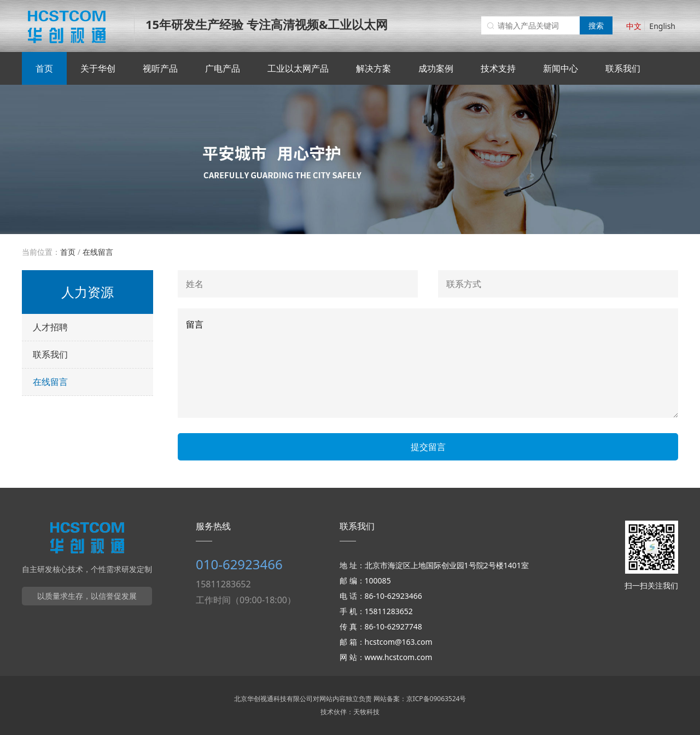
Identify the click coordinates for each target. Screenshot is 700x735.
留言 (428, 363)
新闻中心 (561, 68)
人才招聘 (50, 327)
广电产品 (223, 68)
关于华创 (98, 68)
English (662, 26)
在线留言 (98, 252)
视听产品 (160, 68)
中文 (634, 26)
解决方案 (374, 68)
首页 (44, 68)
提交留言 (428, 447)
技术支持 (498, 68)
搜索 (596, 25)
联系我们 (623, 68)
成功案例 (436, 68)
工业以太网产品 (298, 68)
